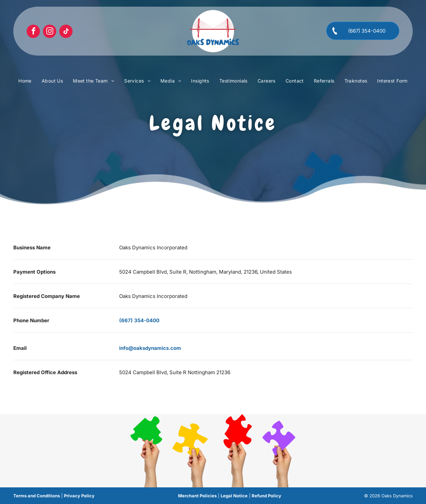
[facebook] (33, 32)
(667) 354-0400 (139, 320)
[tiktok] (66, 32)
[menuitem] (25, 81)
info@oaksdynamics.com (150, 348)
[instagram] (50, 32)
